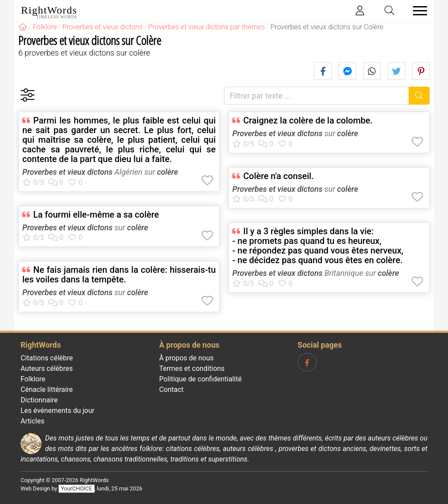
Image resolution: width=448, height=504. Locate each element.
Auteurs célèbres (47, 368)
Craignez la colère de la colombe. (308, 120)
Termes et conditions (192, 368)
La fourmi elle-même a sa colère (96, 215)
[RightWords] (23, 27)
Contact (171, 389)
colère (168, 172)
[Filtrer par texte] (317, 96)
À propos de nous (187, 358)
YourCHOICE (76, 488)
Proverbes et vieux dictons (67, 172)
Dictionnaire (39, 400)
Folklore (33, 379)
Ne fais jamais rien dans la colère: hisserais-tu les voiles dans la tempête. (119, 275)
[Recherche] (419, 96)
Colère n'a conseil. (278, 176)
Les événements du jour (58, 411)
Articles (32, 421)
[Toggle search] (390, 11)
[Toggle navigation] (417, 11)
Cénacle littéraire (47, 389)
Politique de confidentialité (201, 379)
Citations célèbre (47, 358)
